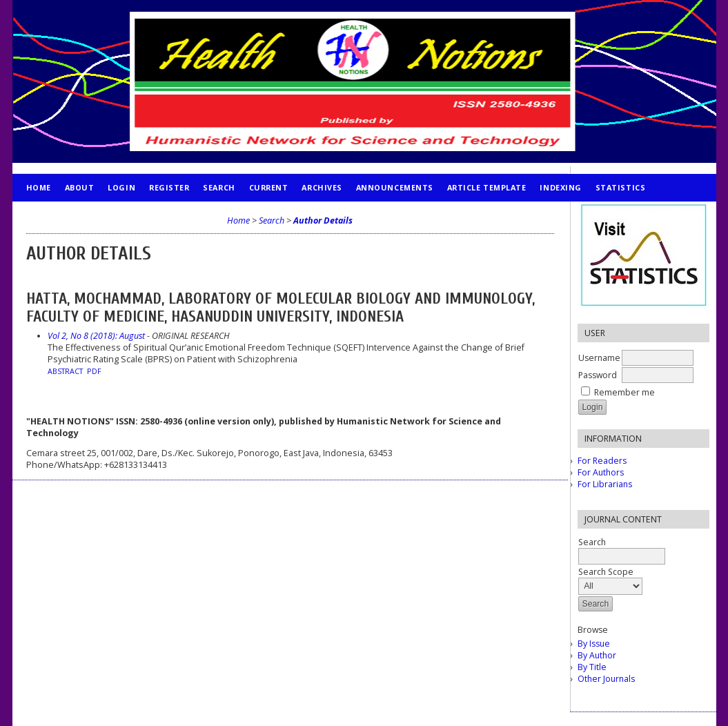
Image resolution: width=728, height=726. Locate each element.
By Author (597, 655)
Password (598, 375)
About (80, 187)
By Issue (594, 644)
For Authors (601, 472)
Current (269, 187)
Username (599, 358)
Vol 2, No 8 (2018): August (96, 336)
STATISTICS (620, 187)
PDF (94, 371)
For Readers (602, 461)
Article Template (487, 187)
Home (39, 187)
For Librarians (605, 484)
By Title (592, 667)
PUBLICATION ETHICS (71, 215)
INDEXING (560, 187)
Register (169, 187)
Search (219, 187)
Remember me (624, 392)
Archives (322, 187)
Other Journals (606, 679)
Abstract (65, 371)
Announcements (395, 187)
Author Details (323, 220)
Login (121, 187)
